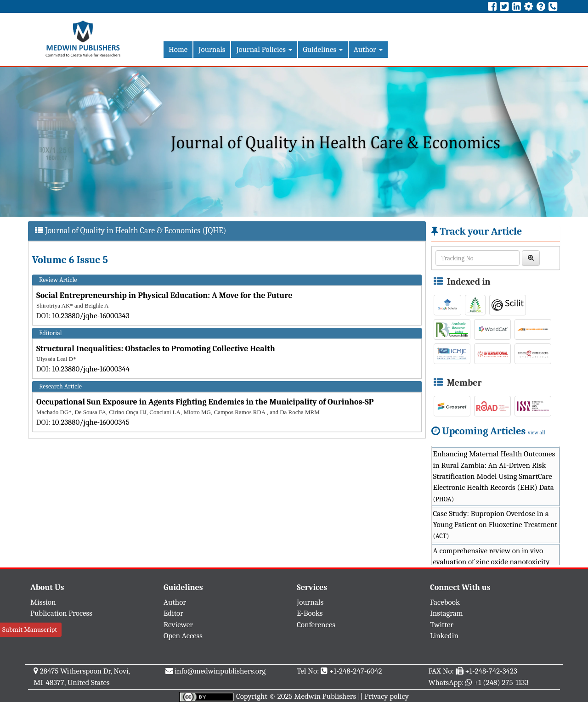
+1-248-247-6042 (356, 671)
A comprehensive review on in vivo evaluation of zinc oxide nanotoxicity (492, 562)
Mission (43, 602)
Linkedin (444, 636)
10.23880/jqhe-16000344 (91, 369)
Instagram (447, 613)
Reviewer (178, 625)
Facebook (445, 602)
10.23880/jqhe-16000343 (91, 316)
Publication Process (61, 613)
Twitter (442, 625)
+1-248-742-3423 (491, 671)
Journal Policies (264, 49)
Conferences (316, 625)
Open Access (183, 636)
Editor (173, 613)
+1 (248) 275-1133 (501, 682)
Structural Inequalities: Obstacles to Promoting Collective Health (156, 349)
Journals (212, 49)
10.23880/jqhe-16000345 (91, 422)
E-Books (310, 613)
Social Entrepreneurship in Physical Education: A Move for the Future (164, 295)
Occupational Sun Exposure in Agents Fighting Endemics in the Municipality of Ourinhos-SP (205, 402)
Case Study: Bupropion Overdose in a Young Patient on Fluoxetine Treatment (495, 525)
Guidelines (323, 49)
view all (537, 432)
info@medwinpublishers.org (220, 671)
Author (368, 49)
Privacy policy (387, 696)
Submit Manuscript (30, 629)
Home (178, 49)
